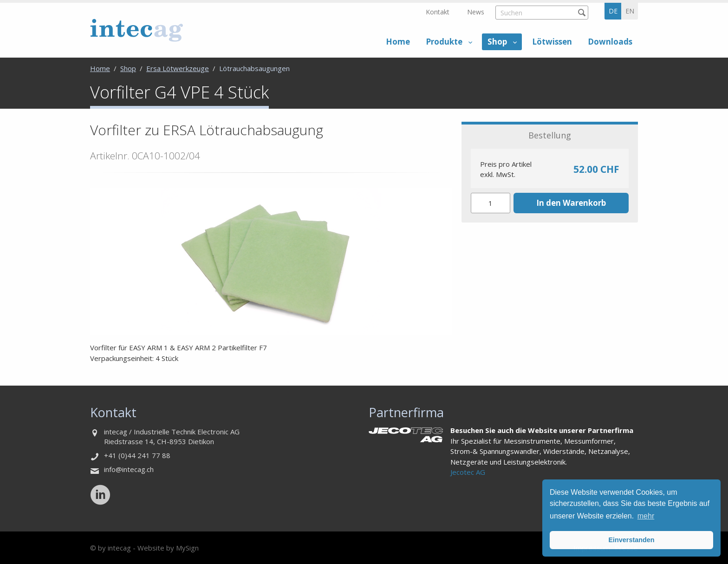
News (476, 12)
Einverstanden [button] (631, 540)
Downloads (610, 42)
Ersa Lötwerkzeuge (178, 68)
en (630, 11)
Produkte (444, 42)
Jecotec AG (468, 472)
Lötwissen (552, 42)
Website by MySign (168, 548)
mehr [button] (646, 516)
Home (398, 42)
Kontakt (438, 12)
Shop (497, 42)
